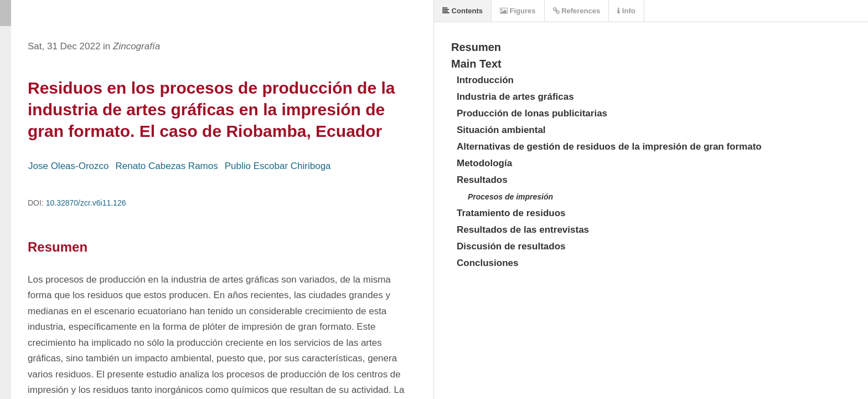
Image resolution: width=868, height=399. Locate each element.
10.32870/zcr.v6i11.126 (86, 203)
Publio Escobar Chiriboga (278, 166)
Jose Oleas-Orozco (69, 166)
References (577, 11)
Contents (463, 11)
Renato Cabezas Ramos (167, 166)
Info (626, 11)
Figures (518, 11)
